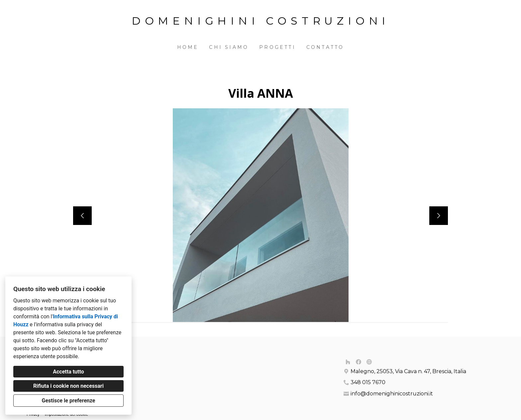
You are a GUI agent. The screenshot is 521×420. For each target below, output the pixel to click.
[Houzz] (348, 362)
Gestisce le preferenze (69, 401)
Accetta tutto (68, 372)
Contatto (325, 47)
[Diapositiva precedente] (82, 216)
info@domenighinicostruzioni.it (392, 394)
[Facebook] (359, 362)
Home (188, 47)
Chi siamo (229, 47)
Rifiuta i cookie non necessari (68, 386)
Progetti (277, 47)
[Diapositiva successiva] (439, 216)
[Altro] (369, 362)
